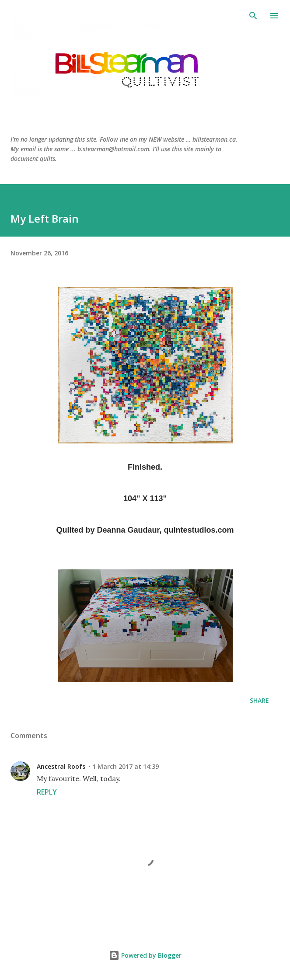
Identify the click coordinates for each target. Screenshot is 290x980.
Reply (47, 792)
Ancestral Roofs (61, 766)
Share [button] (259, 700)
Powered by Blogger (145, 955)
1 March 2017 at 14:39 (126, 766)
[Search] (253, 16)
